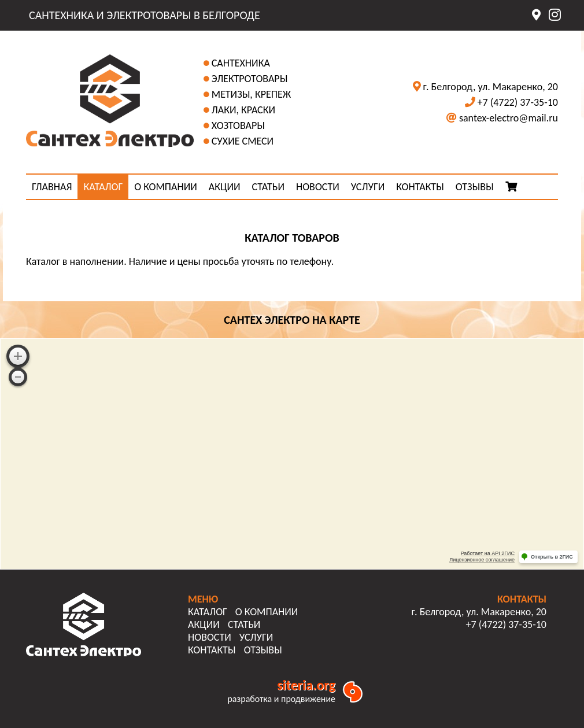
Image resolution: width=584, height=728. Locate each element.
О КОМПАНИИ (166, 187)
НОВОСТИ (318, 187)
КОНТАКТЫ (420, 187)
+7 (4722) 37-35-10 (518, 102)
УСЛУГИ (368, 187)
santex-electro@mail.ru (509, 118)
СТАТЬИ (268, 187)
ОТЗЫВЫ (475, 187)
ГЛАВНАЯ (52, 187)
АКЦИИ (225, 187)
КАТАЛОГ (103, 187)
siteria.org (306, 685)
